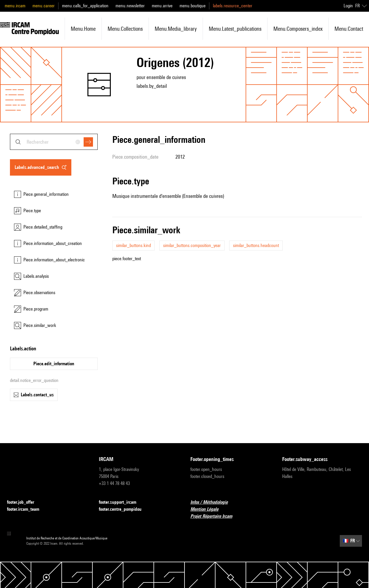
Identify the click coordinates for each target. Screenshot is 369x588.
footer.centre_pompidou (124, 509)
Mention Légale (208, 509)
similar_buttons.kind (133, 245)
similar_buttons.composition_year (192, 245)
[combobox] (54, 142)
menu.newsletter (130, 6)
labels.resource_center (233, 6)
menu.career (44, 6)
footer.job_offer (24, 502)
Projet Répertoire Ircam (215, 516)
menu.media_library (176, 29)
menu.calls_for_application (85, 6)
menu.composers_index (298, 29)
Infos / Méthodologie (213, 502)
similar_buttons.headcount (256, 245)
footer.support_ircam (121, 502)
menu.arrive (162, 6)
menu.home (83, 29)
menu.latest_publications (235, 29)
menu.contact (349, 29)
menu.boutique (193, 6)
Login (348, 6)
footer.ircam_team (27, 509)
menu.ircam (15, 6)
